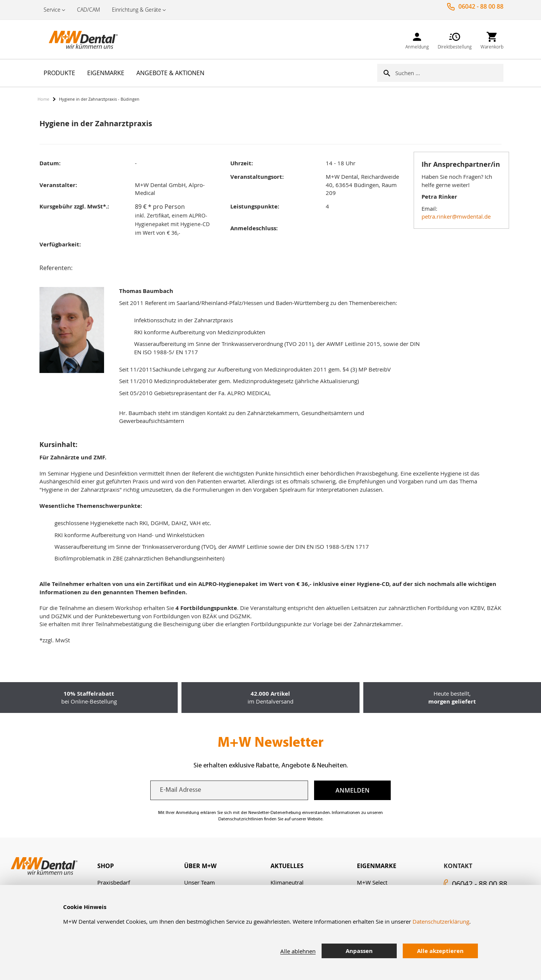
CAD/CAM (88, 10)
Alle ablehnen (298, 951)
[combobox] (449, 73)
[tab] (141, 866)
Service (52, 10)
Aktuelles (287, 866)
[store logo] (75, 39)
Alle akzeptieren (440, 951)
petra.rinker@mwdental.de (456, 216)
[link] (417, 39)
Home (43, 99)
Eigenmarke (377, 866)
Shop (106, 866)
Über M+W (200, 866)
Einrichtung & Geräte (137, 10)
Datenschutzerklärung (441, 921)
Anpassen (359, 951)
